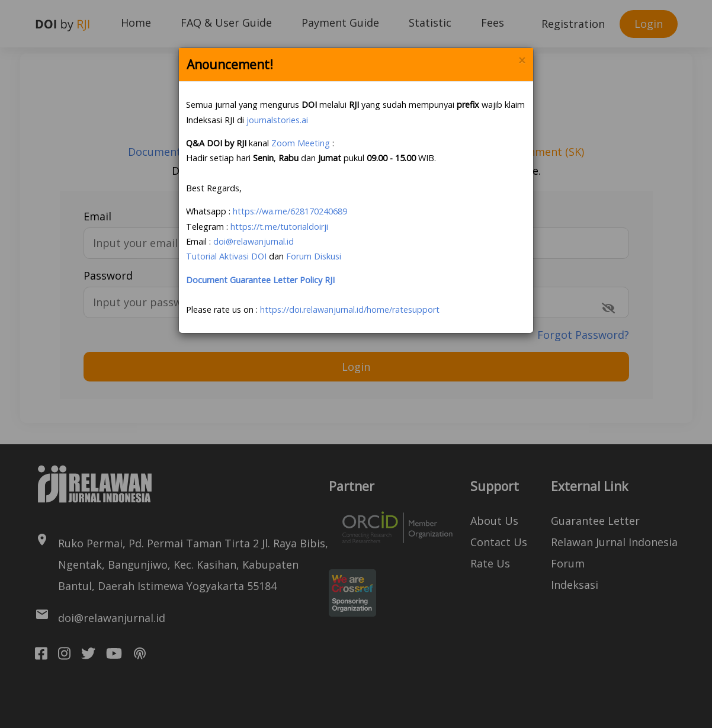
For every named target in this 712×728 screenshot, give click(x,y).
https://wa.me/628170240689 (290, 211)
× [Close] (522, 61)
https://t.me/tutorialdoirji (279, 227)
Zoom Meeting (301, 143)
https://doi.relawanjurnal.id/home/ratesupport (350, 310)
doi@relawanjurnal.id (254, 241)
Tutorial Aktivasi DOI (226, 256)
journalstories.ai (277, 120)
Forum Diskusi (314, 256)
